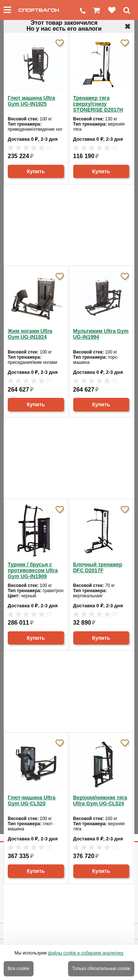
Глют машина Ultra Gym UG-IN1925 (31, 101)
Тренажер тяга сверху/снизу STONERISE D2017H (98, 104)
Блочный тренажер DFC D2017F (98, 567)
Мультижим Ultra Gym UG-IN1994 (101, 334)
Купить (36, 171)
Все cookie (19, 969)
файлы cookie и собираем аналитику (86, 953)
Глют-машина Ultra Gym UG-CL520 (32, 800)
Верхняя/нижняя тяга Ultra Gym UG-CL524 (100, 800)
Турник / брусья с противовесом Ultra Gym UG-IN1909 (33, 570)
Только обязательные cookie (101, 969)
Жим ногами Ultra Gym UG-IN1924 (30, 334)
